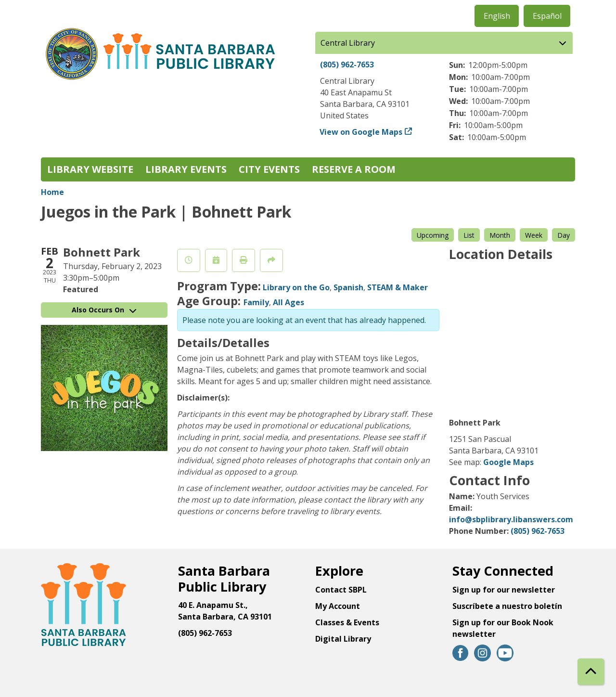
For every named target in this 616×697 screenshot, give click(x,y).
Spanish (348, 287)
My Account (338, 606)
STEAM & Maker (398, 287)
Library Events (186, 169)
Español (547, 16)
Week (534, 235)
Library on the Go (296, 287)
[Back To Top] (591, 672)
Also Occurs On (104, 310)
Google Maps (508, 462)
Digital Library (343, 639)
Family (256, 302)
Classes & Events (347, 622)
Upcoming (433, 235)
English (497, 16)
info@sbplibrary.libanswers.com (511, 519)
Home (52, 192)
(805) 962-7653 (347, 65)
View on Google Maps (361, 132)
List (469, 235)
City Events (269, 169)
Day (564, 235)
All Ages (289, 302)
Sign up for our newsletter (504, 590)
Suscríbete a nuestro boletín (507, 606)
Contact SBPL (341, 590)
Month (500, 235)
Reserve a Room (354, 169)
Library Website (90, 169)
